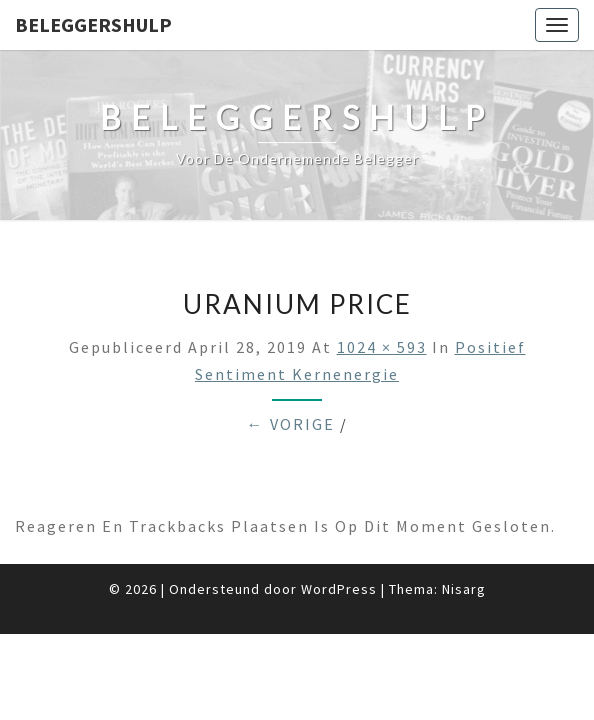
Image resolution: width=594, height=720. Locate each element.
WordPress (339, 589)
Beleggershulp (93, 24)
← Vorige (291, 424)
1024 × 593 (382, 347)
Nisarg (464, 589)
